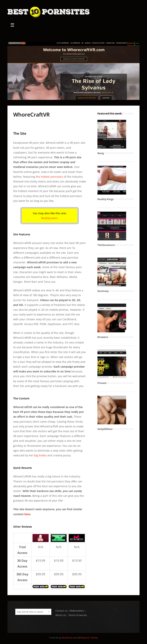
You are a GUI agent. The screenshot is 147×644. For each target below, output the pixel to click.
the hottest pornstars (49, 177)
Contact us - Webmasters (70, 611)
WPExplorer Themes (88, 638)
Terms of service (78, 615)
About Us (61, 615)
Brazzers (103, 337)
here (27, 514)
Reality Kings (105, 199)
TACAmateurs (106, 245)
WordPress (67, 638)
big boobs (40, 455)
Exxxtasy (103, 291)
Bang (101, 153)
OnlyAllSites (105, 429)
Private (102, 383)
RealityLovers (50, 218)
